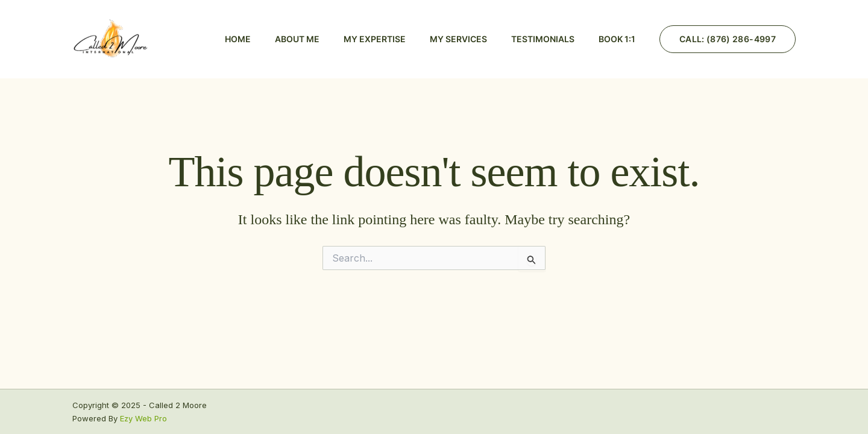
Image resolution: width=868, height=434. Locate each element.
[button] (728, 39)
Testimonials (543, 39)
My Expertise (375, 39)
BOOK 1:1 (617, 39)
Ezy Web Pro (143, 418)
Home (238, 39)
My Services (458, 39)
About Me (297, 39)
